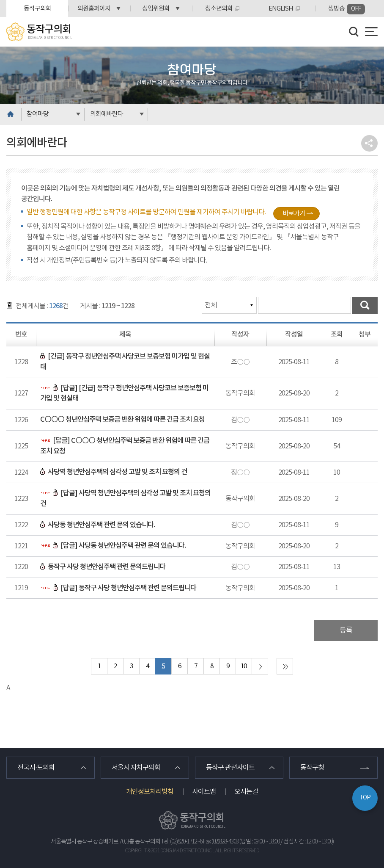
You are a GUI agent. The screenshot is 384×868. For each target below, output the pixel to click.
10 (244, 666)
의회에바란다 (107, 114)
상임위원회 (156, 9)
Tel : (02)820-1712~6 (182, 842)
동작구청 (312, 768)
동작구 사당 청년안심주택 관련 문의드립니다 (103, 567)
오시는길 (246, 792)
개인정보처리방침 (150, 792)
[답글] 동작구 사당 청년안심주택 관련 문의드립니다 (118, 588)
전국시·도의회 (36, 768)
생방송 (347, 9)
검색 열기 (354, 32)
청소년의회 (219, 9)
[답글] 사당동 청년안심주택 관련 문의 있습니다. (113, 546)
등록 (346, 630)
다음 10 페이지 (260, 666)
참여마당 (38, 114)
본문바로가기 (0, 0)
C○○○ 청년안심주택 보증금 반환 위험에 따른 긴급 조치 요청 (122, 420)
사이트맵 (204, 792)
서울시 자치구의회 (136, 768)
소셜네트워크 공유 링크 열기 (369, 143)
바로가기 (294, 214)
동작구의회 (37, 9)
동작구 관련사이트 (230, 768)
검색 (365, 305)
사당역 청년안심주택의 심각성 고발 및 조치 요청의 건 (114, 472)
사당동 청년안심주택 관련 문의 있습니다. (97, 525)
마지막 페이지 (285, 666)
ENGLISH (281, 9)
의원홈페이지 (94, 9)
